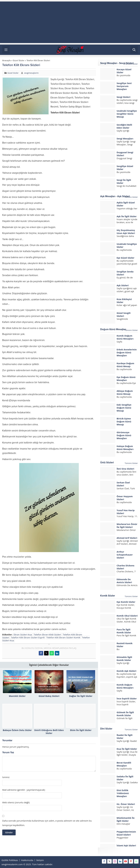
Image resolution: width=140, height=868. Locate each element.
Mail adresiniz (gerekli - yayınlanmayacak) (24, 790)
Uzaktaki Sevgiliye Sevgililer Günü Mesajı (127, 114)
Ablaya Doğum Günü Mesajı (125, 392)
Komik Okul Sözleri (127, 616)
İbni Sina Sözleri (125, 469)
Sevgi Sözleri (123, 97)
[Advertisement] (70, 22)
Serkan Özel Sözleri (123, 484)
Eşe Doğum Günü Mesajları (126, 379)
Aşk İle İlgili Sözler (127, 216)
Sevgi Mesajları (125, 139)
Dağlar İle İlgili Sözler (81, 696)
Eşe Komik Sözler (126, 602)
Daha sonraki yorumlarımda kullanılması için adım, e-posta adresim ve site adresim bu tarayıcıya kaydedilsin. (47, 823)
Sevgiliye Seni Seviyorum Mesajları (124, 86)
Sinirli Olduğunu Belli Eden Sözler (49, 732)
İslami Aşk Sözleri (126, 845)
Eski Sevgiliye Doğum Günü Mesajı (124, 408)
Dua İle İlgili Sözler (127, 749)
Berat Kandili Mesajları (124, 764)
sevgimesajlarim (31, 73)
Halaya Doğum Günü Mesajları (125, 448)
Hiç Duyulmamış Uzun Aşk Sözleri (126, 232)
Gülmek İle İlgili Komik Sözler (125, 714)
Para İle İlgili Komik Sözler (124, 631)
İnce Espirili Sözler (127, 698)
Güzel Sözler (19, 60)
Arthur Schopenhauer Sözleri (125, 555)
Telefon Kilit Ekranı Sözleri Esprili (28, 637)
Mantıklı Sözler (17, 696)
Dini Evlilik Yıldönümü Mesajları (123, 793)
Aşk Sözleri (123, 285)
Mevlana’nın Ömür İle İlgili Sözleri (127, 526)
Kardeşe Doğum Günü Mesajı (125, 365)
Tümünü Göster (131, 64)
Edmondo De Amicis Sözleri (124, 581)
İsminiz (6, 777)
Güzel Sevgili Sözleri (124, 314)
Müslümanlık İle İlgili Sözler (126, 819)
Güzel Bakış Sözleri (49, 696)
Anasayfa (6, 60)
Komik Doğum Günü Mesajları (125, 337)
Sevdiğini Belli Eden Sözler (124, 126)
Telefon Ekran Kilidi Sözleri (47, 634)
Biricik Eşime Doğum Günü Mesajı (124, 421)
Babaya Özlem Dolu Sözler (17, 730)
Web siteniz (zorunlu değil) (16, 802)
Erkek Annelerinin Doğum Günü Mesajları (127, 352)
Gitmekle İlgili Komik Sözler (124, 659)
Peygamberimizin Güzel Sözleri (126, 833)
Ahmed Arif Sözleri (127, 538)
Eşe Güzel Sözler (125, 258)
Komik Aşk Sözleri (126, 671)
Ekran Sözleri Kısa (23, 634)
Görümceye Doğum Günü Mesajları (124, 435)
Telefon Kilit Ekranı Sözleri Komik (63, 637)
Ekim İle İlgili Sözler (81, 730)
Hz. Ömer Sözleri (126, 804)
